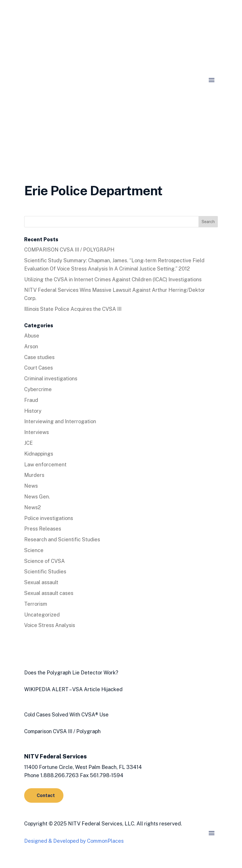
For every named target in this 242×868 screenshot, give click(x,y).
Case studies (39, 357)
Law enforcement (45, 465)
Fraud (31, 400)
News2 (33, 507)
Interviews (37, 432)
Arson (31, 346)
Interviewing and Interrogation (60, 421)
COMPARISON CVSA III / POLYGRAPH (69, 250)
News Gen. (37, 497)
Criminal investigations (51, 379)
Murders (34, 475)
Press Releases (43, 529)
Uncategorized (42, 615)
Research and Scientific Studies (62, 539)
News (31, 486)
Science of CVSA (45, 561)
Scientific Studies (45, 572)
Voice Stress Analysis (50, 625)
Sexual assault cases (49, 593)
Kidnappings (39, 454)
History (33, 411)
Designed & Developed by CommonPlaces (74, 841)
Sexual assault (41, 582)
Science (34, 550)
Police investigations (49, 518)
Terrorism (36, 604)
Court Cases (39, 368)
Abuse (32, 336)
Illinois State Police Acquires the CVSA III (73, 309)
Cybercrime (38, 389)
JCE (28, 443)
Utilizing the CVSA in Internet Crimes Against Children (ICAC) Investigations (113, 279)
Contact (46, 795)
